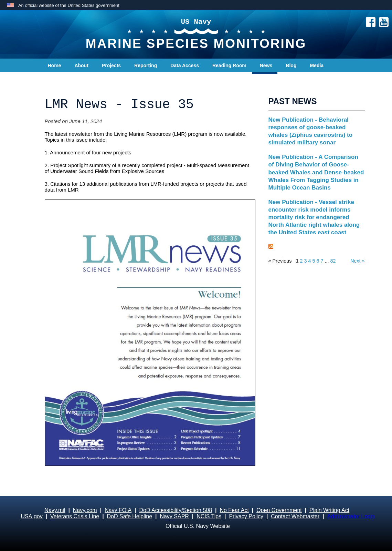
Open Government (279, 510)
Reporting (146, 65)
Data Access (185, 65)
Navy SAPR (174, 516)
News (266, 65)
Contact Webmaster (295, 516)
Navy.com (85, 510)
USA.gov (32, 516)
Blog (291, 65)
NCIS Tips (209, 516)
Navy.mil (55, 510)
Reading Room (229, 65)
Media (317, 65)
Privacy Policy (246, 516)
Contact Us (61, 79)
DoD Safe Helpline (130, 516)
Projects (111, 65)
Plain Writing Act (329, 510)
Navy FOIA (118, 510)
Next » (358, 261)
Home (55, 65)
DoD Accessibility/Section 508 (176, 510)
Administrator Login (351, 516)
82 (333, 261)
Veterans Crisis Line (75, 516)
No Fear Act (234, 510)
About (81, 65)
